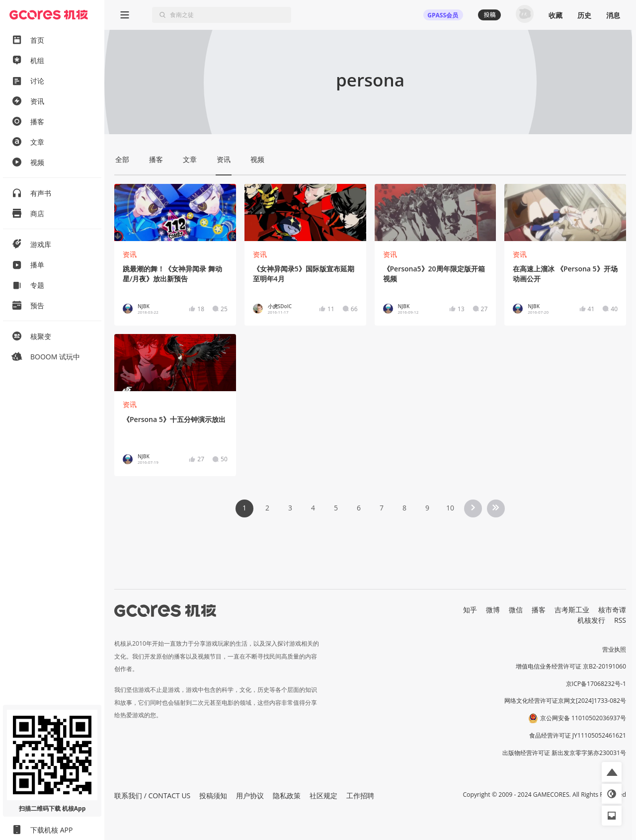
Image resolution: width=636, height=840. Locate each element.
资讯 (130, 254)
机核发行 (591, 620)
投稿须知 (213, 796)
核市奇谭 (612, 610)
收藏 (556, 15)
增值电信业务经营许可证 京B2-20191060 (571, 666)
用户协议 (250, 796)
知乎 (470, 610)
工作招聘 (360, 796)
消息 (613, 15)
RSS (620, 620)
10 (450, 508)
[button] (612, 772)
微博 (493, 610)
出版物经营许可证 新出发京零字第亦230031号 (564, 753)
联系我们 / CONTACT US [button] (152, 796)
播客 (539, 610)
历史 (584, 15)
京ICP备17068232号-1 (596, 684)
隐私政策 (287, 796)
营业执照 (614, 649)
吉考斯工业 (572, 610)
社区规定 (323, 796)
